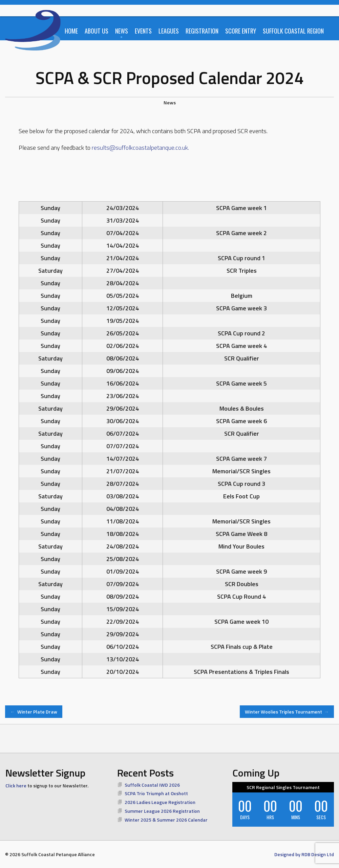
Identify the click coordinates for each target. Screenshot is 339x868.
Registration (202, 31)
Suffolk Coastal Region (293, 31)
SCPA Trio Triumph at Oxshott (156, 793)
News (122, 31)
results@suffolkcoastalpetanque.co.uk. (140, 148)
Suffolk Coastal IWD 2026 (152, 785)
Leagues (169, 31)
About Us (97, 31)
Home (71, 31)
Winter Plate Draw (34, 712)
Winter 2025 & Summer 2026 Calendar (166, 820)
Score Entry (241, 31)
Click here (16, 786)
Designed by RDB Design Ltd (304, 854)
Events (143, 31)
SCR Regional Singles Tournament (283, 787)
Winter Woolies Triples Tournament (287, 712)
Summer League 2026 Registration (162, 811)
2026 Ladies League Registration (160, 802)
